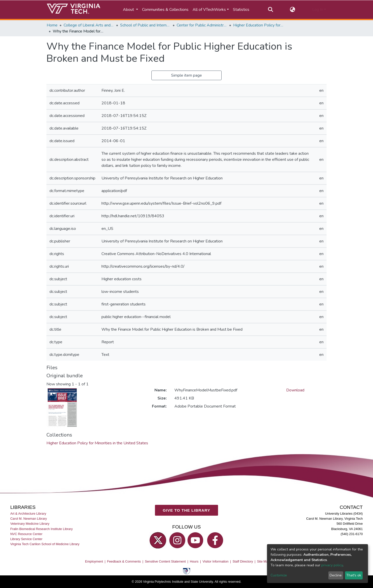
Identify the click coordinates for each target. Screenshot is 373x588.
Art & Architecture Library (28, 514)
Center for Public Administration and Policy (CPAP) (202, 25)
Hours (194, 561)
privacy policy (332, 565)
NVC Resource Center (26, 534)
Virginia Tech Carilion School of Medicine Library (45, 544)
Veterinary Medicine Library (30, 524)
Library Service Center (26, 539)
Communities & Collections (165, 10)
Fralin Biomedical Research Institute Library (42, 529)
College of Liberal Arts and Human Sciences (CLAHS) (89, 25)
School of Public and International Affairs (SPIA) (145, 25)
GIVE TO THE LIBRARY (186, 510)
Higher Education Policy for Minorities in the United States (258, 25)
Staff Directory (243, 561)
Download (295, 390)
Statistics (241, 10)
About (129, 10)
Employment (94, 561)
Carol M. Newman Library (29, 519)
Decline (336, 575)
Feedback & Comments (124, 561)
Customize (279, 575)
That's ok (354, 575)
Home (52, 25)
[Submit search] (270, 10)
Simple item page (186, 75)
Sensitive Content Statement (165, 561)
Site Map (263, 561)
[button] (293, 10)
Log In (318, 10)
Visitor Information (216, 561)
